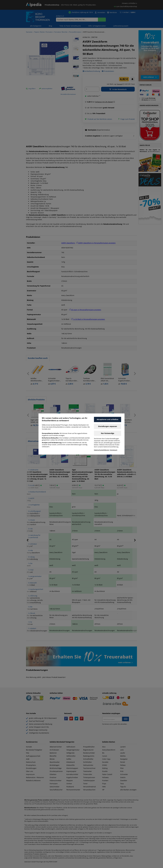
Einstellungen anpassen (108, 426)
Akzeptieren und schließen (108, 419)
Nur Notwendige (108, 433)
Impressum (113, 450)
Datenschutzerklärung (101, 450)
